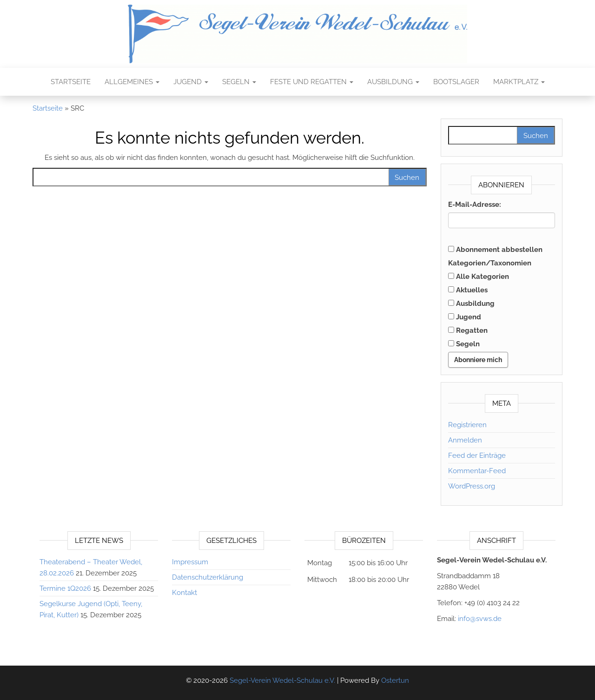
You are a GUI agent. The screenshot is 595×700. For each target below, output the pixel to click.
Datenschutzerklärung (208, 577)
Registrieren (467, 425)
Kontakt (185, 593)
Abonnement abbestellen (495, 250)
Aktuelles (468, 290)
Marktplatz (519, 82)
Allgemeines (132, 82)
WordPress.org (472, 486)
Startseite (71, 82)
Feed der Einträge (477, 456)
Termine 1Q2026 (65, 588)
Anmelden (465, 440)
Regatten (468, 330)
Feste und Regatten (312, 82)
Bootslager (456, 82)
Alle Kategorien (479, 277)
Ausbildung (393, 82)
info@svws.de (480, 619)
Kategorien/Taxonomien (490, 263)
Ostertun (395, 680)
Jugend (191, 82)
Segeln (239, 82)
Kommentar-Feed (477, 471)
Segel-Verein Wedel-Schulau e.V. (282, 680)
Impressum (190, 562)
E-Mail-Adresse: (475, 205)
